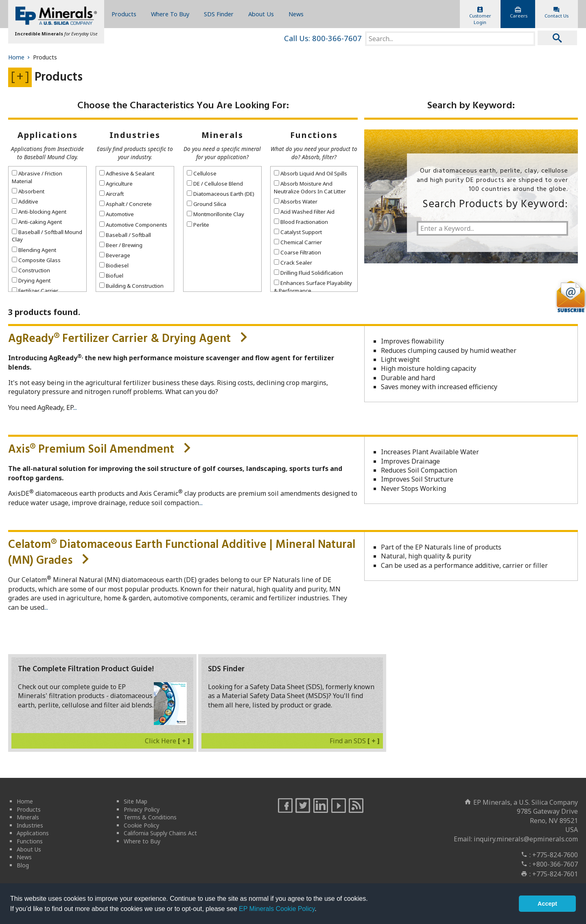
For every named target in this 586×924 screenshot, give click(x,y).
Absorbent (28, 191)
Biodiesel (114, 265)
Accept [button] (547, 904)
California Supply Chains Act (160, 833)
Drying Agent (31, 280)
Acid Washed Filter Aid (304, 212)
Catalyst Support (298, 232)
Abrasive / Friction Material (37, 177)
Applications (48, 135)
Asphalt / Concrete (126, 204)
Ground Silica (207, 204)
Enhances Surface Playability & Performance (313, 287)
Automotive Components (133, 225)
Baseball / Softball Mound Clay (47, 236)
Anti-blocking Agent (39, 212)
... (75, 407)
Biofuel (111, 276)
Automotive (117, 214)
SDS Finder (219, 14)
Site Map (136, 801)
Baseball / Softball (125, 235)
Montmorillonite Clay (215, 214)
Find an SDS (355, 741)
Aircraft (112, 194)
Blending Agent (34, 250)
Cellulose (202, 173)
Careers (519, 13)
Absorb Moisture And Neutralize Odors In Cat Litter (310, 187)
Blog (23, 865)
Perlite (198, 225)
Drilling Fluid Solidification (308, 273)
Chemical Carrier (298, 242)
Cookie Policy (141, 825)
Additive (25, 201)
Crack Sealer (293, 263)
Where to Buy (142, 841)
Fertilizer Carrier (35, 291)
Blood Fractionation (301, 222)
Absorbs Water (296, 201)
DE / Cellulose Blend (215, 184)
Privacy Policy (142, 809)
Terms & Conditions (150, 817)
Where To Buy (170, 14)
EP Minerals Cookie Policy (277, 909)
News (296, 14)
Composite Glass (36, 260)
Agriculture (116, 184)
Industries (135, 135)
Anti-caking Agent (37, 222)
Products (124, 14)
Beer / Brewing (121, 245)
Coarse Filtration (297, 252)
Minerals (222, 135)
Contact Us (556, 13)
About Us (261, 14)
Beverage (115, 255)
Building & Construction (131, 286)
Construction (31, 270)
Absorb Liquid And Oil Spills (310, 173)
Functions (314, 135)
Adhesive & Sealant (127, 173)
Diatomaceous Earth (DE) (221, 194)
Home (20, 57)
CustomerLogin (480, 16)
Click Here (167, 741)
